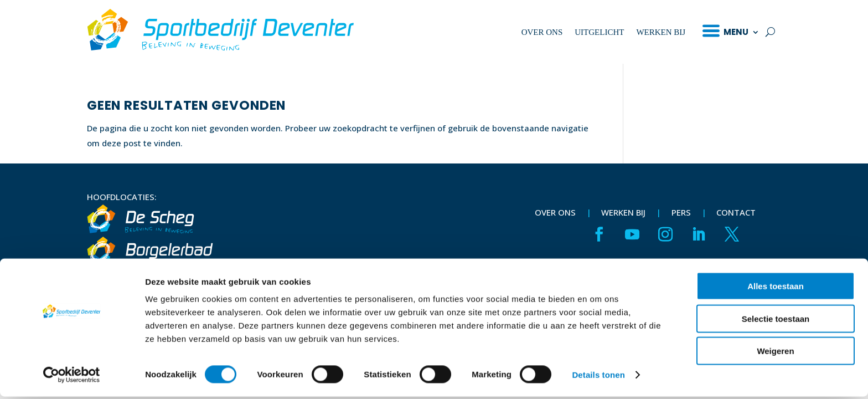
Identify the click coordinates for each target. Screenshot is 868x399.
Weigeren (775, 353)
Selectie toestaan (776, 321)
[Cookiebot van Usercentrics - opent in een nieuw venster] (72, 377)
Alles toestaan (776, 288)
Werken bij (661, 32)
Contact (736, 212)
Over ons (542, 32)
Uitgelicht (599, 32)
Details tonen (598, 377)
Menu (736, 32)
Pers (681, 212)
